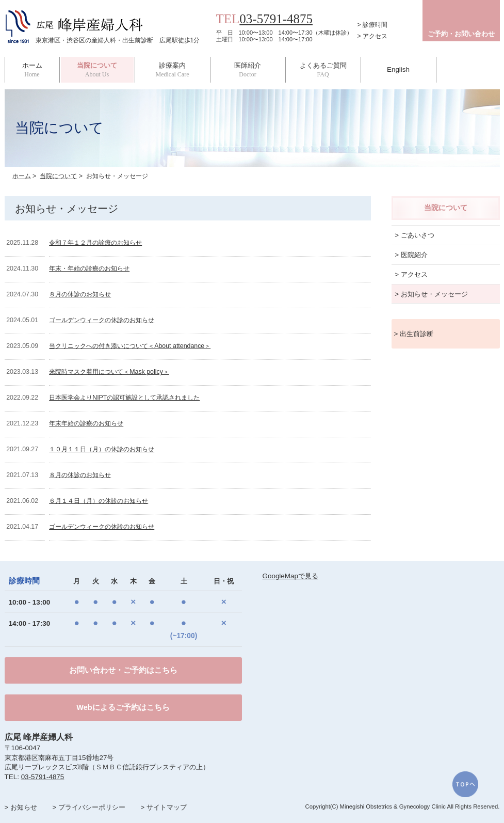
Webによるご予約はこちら (123, 707)
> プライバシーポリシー (88, 807)
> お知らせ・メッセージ (431, 294)
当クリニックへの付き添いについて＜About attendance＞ (130, 346)
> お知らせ (21, 807)
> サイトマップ (163, 807)
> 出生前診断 (414, 334)
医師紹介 (248, 70)
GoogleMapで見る (290, 576)
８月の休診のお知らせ (80, 294)
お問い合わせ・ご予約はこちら (123, 670)
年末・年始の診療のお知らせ (89, 268)
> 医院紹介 (411, 255)
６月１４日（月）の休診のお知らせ (99, 501)
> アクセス (372, 36)
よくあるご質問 (323, 70)
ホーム (32, 70)
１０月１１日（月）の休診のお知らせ (102, 449)
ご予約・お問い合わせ (461, 34)
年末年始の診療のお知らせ (86, 423)
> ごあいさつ (414, 235)
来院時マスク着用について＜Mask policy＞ (109, 372)
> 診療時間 (372, 25)
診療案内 (173, 70)
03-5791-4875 (276, 19)
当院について (58, 176)
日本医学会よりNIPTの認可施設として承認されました (124, 398)
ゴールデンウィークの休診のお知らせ (102, 320)
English (398, 69)
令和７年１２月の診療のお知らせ (95, 243)
